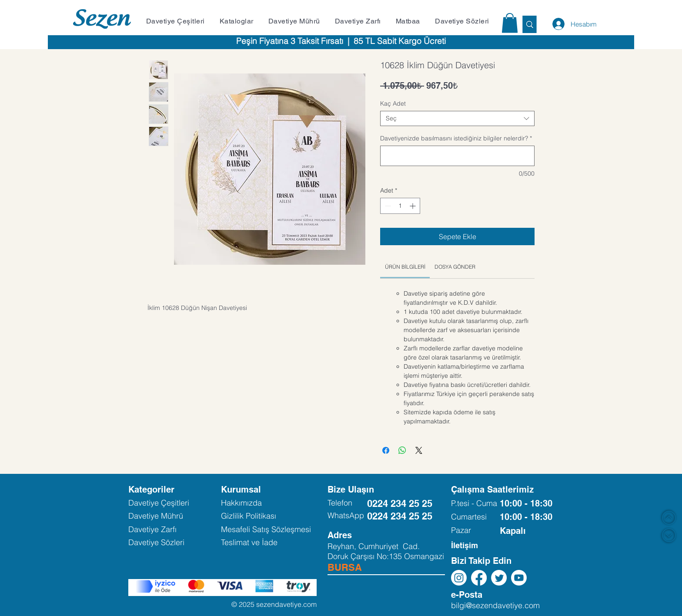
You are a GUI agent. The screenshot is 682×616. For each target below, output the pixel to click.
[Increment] (413, 206)
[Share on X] (419, 450)
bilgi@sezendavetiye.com (495, 605)
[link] (405, 267)
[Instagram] (459, 578)
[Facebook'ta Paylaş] (386, 450)
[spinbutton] (400, 206)
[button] (178, 21)
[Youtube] (519, 578)
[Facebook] (479, 578)
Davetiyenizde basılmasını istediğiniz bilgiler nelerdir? (456, 138)
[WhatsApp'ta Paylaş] (402, 450)
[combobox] (457, 118)
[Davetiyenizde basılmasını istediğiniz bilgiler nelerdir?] (457, 156)
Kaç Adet (393, 103)
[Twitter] (499, 578)
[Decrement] (387, 206)
